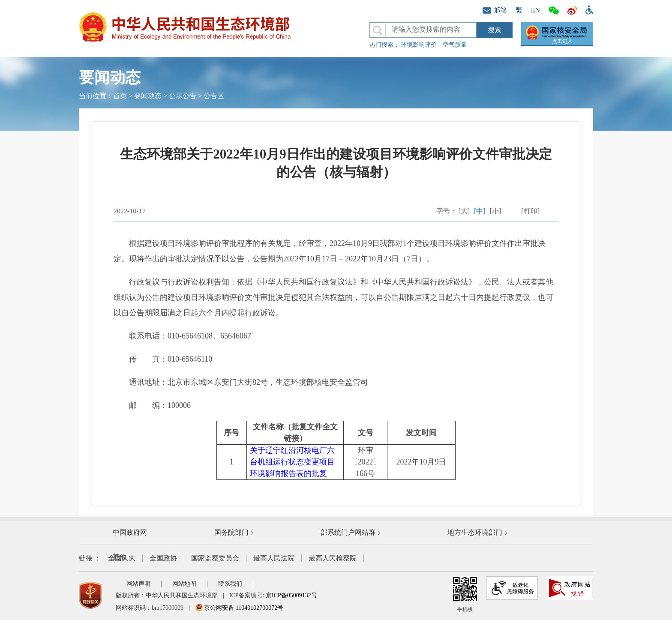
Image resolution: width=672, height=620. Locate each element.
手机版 (465, 594)
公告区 (214, 96)
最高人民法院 (274, 558)
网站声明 (138, 584)
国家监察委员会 (215, 558)
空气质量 (455, 45)
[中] (480, 211)
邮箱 (495, 10)
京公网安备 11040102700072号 (239, 608)
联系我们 (230, 584)
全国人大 (122, 558)
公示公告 (183, 96)
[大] (464, 211)
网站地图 (184, 584)
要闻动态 (148, 96)
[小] (496, 211)
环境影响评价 (419, 45)
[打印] (530, 211)
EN (535, 10)
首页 (120, 96)
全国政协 (163, 558)
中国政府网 (130, 532)
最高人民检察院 (333, 558)
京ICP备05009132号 (291, 595)
